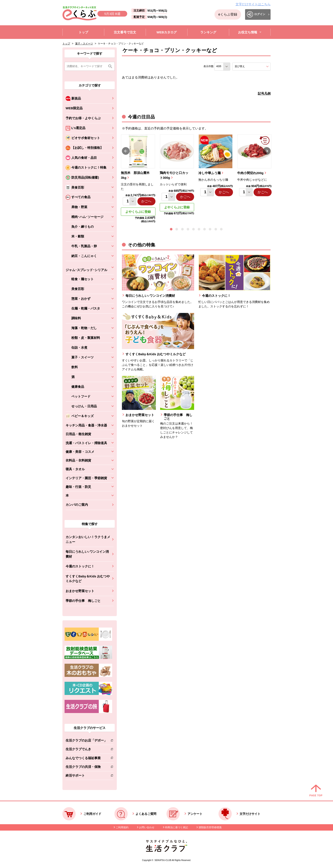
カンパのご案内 (77, 505)
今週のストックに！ (80, 566)
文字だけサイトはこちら (253, 4)
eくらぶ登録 (228, 14)
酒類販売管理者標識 (210, 827)
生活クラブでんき (86, 750)
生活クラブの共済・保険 (86, 768)
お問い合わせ (147, 827)
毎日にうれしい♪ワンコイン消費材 (87, 554)
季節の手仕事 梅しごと (83, 601)
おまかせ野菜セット (80, 591)
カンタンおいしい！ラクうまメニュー (88, 539)
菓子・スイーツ (84, 44)
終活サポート (86, 776)
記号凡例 (264, 93)
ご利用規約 (122, 827)
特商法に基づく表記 (176, 827)
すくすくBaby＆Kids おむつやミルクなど (88, 579)
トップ (66, 44)
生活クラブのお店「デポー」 (86, 741)
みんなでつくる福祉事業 (86, 759)
